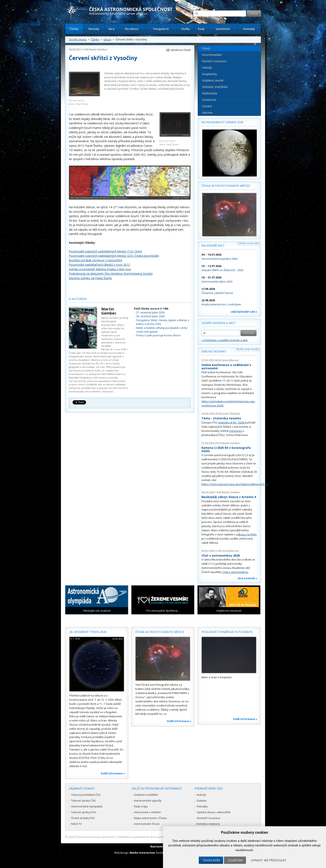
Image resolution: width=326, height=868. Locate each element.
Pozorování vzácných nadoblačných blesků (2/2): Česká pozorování (114, 256)
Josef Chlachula (231, 414)
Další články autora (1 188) (151, 309)
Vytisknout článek (181, 50)
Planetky (202, 806)
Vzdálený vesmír (213, 80)
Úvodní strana (78, 39)
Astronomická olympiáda (87, 806)
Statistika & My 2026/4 (232, 422)
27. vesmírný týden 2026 (150, 313)
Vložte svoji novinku (248, 349)
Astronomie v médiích (147, 812)
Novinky (94, 29)
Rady (201, 29)
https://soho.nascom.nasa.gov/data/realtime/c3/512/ (235, 484)
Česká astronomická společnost (95, 837)
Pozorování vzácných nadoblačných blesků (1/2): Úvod (105, 251)
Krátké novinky (214, 351)
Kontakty (249, 29)
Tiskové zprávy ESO (84, 812)
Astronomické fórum (147, 824)
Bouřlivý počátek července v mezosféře (96, 260)
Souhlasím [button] (211, 860)
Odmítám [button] (235, 860)
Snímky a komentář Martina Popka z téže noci (100, 269)
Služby (186, 29)
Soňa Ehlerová (230, 360)
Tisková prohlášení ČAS (86, 795)
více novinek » (247, 578)
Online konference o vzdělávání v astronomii (226, 367)
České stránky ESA (83, 818)
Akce (112, 29)
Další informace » (113, 773)
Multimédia (210, 93)
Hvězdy (207, 68)
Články (74, 29)
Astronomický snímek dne (222, 122)
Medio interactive (142, 853)
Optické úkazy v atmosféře (214, 812)
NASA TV (76, 824)
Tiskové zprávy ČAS (83, 801)
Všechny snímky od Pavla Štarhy (90, 278)
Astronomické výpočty (148, 801)
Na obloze (132, 29)
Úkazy (107, 39)
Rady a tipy (141, 806)
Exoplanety (209, 74)
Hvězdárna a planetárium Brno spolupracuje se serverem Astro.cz (159, 837)
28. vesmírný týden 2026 (88, 632)
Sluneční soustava (214, 61)
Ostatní (207, 106)
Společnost (223, 29)
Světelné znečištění (215, 87)
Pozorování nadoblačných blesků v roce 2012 (99, 265)
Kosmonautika (212, 55)
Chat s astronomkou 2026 (221, 555)
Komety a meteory (208, 824)
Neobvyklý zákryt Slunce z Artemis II (229, 497)
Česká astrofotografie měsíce (226, 186)
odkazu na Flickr (246, 534)
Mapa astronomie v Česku (150, 818)
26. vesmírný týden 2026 (150, 316)
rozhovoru (236, 431)
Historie (207, 113)
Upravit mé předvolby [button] (269, 860)
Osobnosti (209, 100)
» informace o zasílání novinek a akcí (225, 340)
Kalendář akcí (213, 245)
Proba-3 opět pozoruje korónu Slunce (158, 335)
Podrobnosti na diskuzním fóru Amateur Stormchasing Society (111, 274)
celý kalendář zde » (244, 312)
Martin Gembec (98, 50)
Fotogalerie (161, 29)
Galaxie (202, 801)
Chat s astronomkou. (236, 572)
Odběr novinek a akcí (218, 323)
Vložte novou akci (249, 243)
